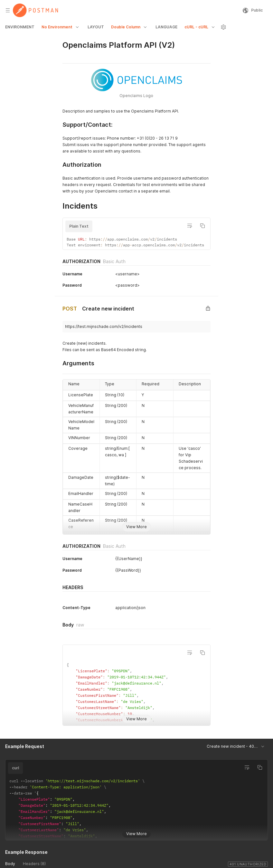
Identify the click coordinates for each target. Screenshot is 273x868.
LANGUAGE (166, 27)
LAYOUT (96, 27)
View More (136, 527)
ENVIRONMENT (20, 27)
